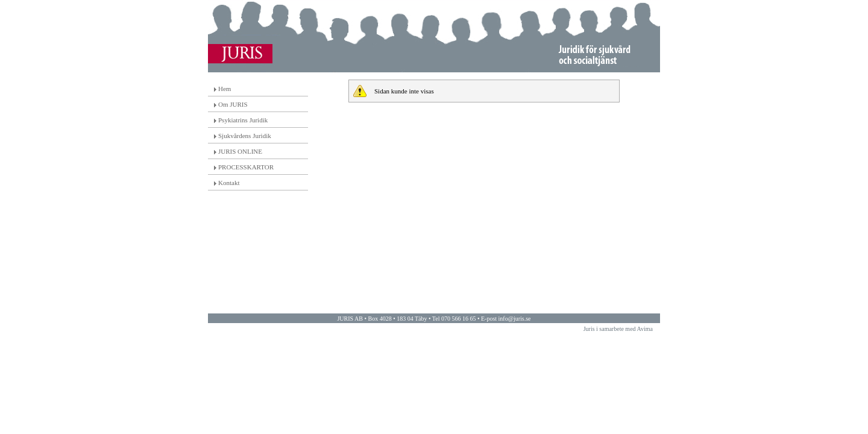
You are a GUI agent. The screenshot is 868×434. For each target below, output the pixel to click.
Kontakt (229, 183)
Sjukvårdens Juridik (245, 136)
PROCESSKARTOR (246, 167)
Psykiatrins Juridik (243, 120)
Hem (225, 89)
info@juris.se (515, 319)
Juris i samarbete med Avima (618, 329)
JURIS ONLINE (240, 151)
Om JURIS (233, 104)
